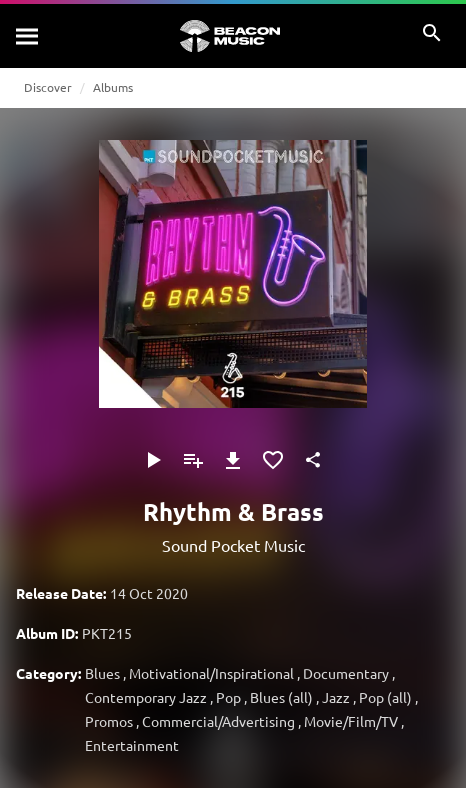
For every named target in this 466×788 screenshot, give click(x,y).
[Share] (313, 460)
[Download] (233, 460)
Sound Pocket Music (233, 545)
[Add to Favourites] (273, 460)
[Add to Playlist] (193, 460)
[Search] (28, 36)
